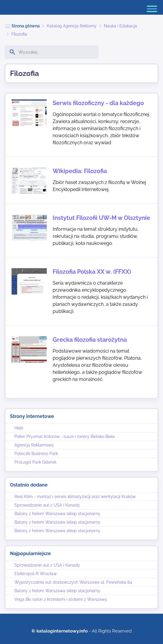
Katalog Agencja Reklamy (72, 26)
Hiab (19, 428)
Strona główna (26, 26)
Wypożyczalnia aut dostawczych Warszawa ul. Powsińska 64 (73, 582)
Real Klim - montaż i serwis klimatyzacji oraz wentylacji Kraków (75, 497)
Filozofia (19, 34)
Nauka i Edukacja (120, 26)
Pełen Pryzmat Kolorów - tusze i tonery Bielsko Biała (65, 436)
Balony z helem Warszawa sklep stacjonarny (57, 514)
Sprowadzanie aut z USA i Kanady (47, 505)
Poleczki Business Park (36, 454)
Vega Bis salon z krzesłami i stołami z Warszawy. (61, 599)
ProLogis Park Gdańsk (35, 462)
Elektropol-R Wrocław (36, 574)
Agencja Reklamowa (34, 445)
